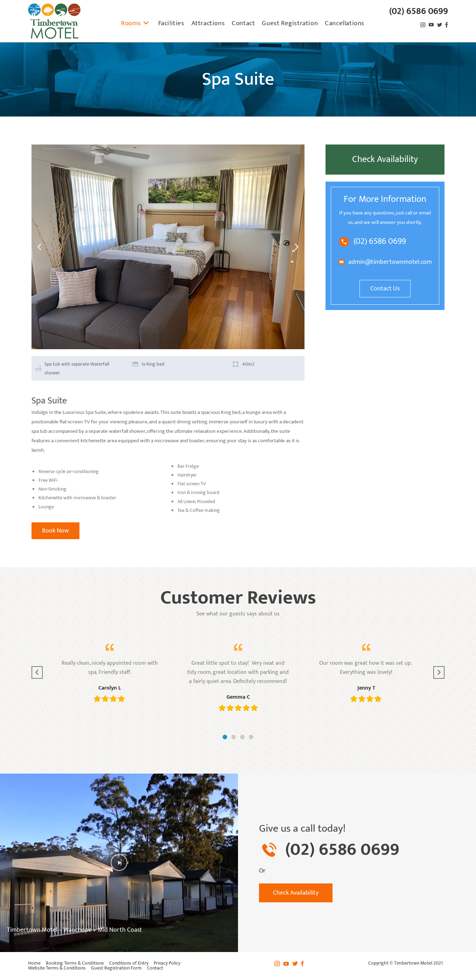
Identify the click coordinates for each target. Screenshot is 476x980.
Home (34, 963)
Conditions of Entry (129, 963)
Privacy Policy (167, 963)
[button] (39, 247)
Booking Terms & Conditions (75, 963)
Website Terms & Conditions (57, 968)
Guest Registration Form (116, 968)
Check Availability (385, 159)
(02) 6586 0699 (419, 11)
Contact (155, 968)
